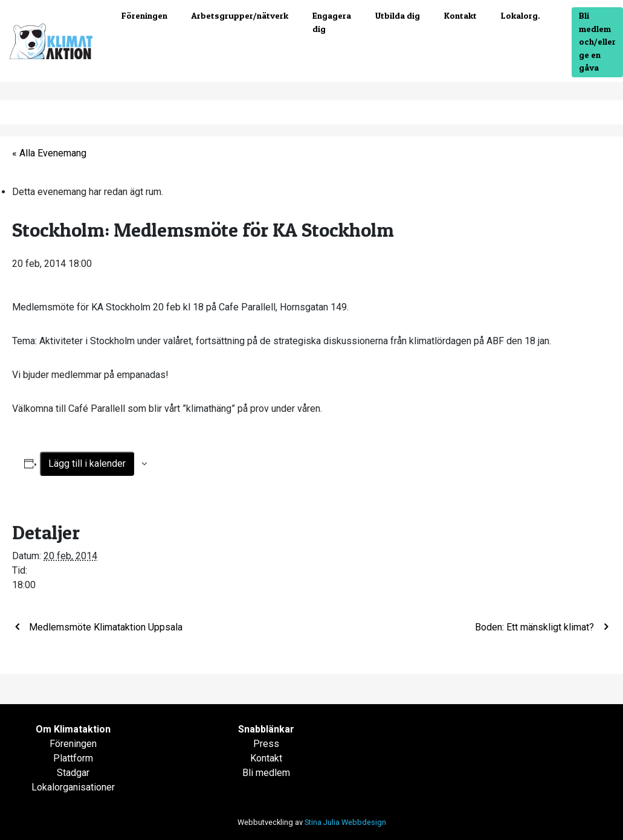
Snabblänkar (266, 729)
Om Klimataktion (73, 729)
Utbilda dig (398, 16)
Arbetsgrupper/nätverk (240, 16)
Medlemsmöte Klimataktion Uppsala (105, 627)
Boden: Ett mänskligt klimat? (536, 627)
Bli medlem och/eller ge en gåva (597, 42)
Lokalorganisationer (73, 787)
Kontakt (460, 16)
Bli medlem (266, 773)
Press (266, 744)
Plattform (73, 758)
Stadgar (73, 773)
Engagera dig (332, 22)
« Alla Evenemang (49, 153)
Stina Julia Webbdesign (345, 822)
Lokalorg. (521, 16)
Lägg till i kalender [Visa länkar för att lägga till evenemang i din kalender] (87, 463)
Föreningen (144, 16)
